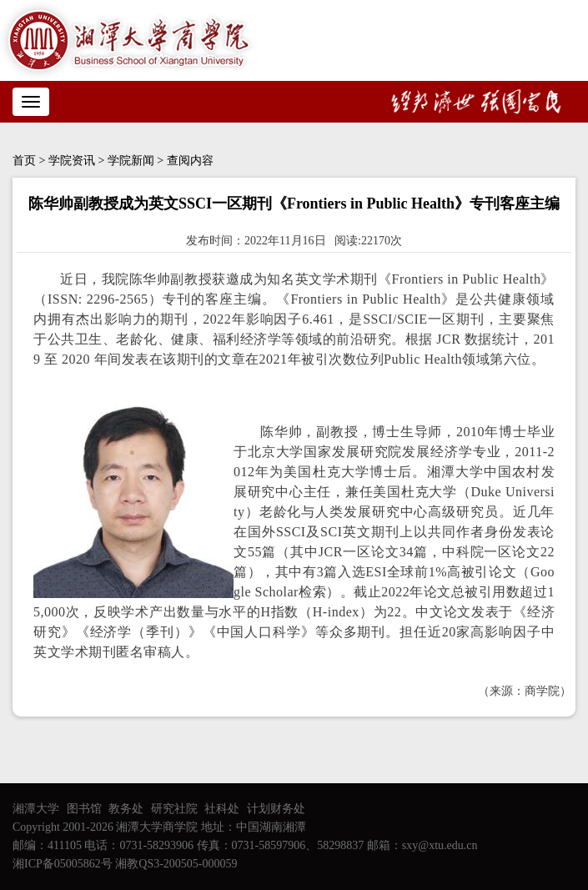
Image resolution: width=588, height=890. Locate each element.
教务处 (126, 809)
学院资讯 (72, 161)
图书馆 (84, 809)
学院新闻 (131, 161)
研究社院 (174, 809)
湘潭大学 (36, 809)
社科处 (222, 809)
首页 (24, 161)
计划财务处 (276, 809)
